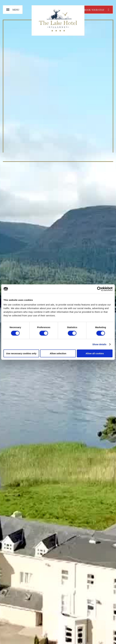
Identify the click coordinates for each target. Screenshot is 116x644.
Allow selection (58, 353)
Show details (99, 344)
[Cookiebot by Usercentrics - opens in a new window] (99, 289)
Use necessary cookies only (21, 353)
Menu (16, 10)
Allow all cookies (95, 353)
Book (97, 10)
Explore (58, 632)
